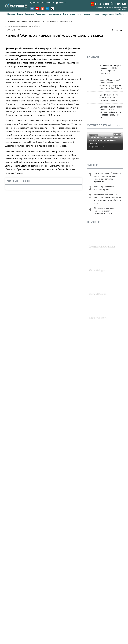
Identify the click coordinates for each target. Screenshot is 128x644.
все (120, 125)
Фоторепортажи (100, 125)
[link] (11, 15)
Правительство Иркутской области (26, 26)
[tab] (11, 22)
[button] (120, 15)
